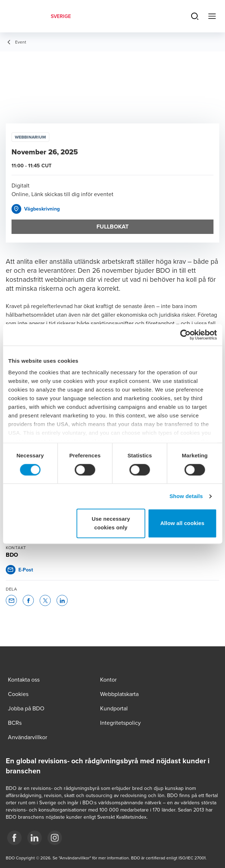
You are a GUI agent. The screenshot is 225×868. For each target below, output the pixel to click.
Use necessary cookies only (111, 523)
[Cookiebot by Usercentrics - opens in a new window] (185, 335)
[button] (36, 209)
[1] (35, 838)
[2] (55, 838)
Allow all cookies (182, 523)
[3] (14, 838)
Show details (186, 496)
